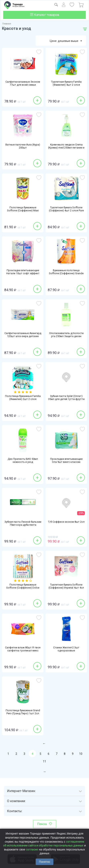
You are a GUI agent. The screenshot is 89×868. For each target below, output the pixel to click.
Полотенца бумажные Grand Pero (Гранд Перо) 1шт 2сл (23, 712)
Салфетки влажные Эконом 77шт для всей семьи (23, 83)
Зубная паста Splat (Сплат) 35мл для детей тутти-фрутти (66, 398)
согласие (32, 849)
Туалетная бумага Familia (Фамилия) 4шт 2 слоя (66, 83)
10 (81, 754)
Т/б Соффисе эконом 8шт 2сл (66, 522)
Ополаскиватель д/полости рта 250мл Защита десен (66, 335)
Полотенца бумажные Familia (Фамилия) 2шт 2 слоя (23, 398)
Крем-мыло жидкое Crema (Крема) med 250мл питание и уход (66, 148)
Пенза (42, 824)
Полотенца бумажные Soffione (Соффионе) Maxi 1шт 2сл (23, 210)
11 (44, 761)
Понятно (44, 862)
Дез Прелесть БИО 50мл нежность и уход (23, 460)
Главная (7, 24)
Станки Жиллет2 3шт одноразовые (66, 649)
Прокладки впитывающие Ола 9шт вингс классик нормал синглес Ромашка (66, 462)
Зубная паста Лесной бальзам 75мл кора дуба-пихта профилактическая (23, 525)
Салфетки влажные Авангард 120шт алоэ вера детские (23, 335)
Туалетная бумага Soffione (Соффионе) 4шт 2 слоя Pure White (66, 210)
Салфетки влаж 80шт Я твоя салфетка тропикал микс (23, 649)
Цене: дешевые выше (66, 41)
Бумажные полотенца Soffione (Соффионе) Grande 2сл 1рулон (66, 273)
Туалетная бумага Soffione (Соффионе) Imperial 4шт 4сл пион (66, 588)
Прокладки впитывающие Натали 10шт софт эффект (23, 272)
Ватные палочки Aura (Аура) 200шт (23, 146)
